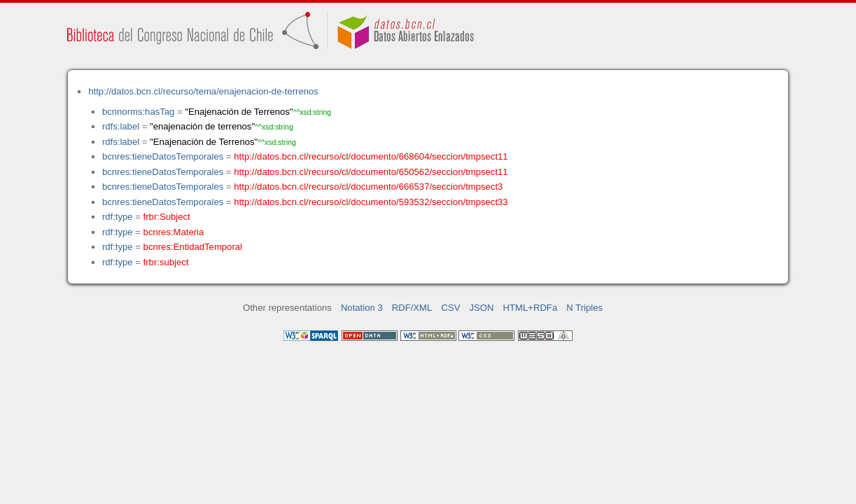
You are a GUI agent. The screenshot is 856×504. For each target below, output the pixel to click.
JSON (482, 308)
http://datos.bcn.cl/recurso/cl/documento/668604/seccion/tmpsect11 (371, 156)
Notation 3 (362, 308)
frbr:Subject (167, 217)
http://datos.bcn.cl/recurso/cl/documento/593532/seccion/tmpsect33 (371, 202)
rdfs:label (121, 126)
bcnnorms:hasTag (138, 112)
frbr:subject (166, 262)
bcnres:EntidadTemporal (193, 247)
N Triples (584, 308)
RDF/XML (412, 308)
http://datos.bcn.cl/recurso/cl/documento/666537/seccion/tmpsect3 (368, 187)
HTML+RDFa (531, 308)
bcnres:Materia (174, 232)
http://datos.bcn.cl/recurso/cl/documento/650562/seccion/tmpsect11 (371, 172)
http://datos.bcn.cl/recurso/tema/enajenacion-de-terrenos (203, 91)
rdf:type (118, 217)
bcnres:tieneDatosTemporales (163, 156)
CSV (450, 308)
